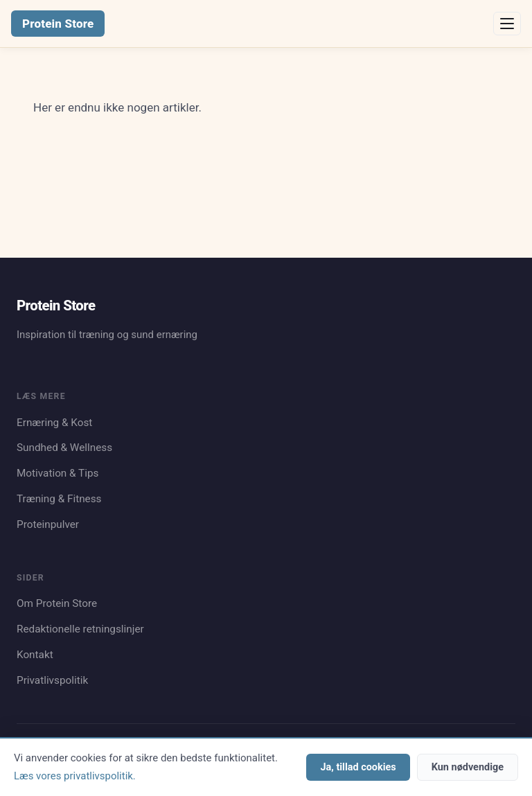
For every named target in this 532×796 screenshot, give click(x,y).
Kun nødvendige (468, 767)
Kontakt (35, 655)
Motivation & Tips (57, 473)
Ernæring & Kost (54, 423)
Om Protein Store (57, 603)
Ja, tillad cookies (358, 767)
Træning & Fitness (59, 499)
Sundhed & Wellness (64, 448)
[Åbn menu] (507, 24)
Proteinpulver (48, 524)
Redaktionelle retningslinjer (80, 629)
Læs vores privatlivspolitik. (75, 776)
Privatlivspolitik (52, 680)
